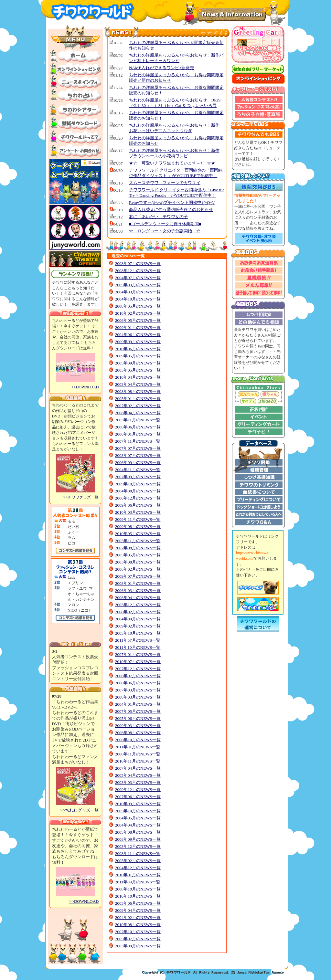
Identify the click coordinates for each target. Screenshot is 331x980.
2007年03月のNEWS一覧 (138, 690)
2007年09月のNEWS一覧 (138, 477)
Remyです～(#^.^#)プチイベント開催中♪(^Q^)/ (172, 202)
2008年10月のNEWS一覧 (138, 889)
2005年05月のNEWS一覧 (138, 555)
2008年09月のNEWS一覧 (138, 839)
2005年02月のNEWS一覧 (138, 861)
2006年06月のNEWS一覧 (138, 427)
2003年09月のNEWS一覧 (138, 946)
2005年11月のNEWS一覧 (138, 541)
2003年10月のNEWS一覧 (138, 633)
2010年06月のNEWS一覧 (138, 349)
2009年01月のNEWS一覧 (138, 327)
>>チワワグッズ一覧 (81, 497)
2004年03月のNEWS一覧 (138, 292)
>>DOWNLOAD (85, 387)
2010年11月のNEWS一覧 (138, 761)
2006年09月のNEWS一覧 (138, 463)
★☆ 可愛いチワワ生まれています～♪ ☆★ (172, 163)
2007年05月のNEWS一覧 (138, 711)
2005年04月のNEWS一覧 (138, 775)
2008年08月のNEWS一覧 (138, 391)
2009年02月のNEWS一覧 (138, 626)
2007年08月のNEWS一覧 (138, 548)
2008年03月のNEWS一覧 (138, 697)
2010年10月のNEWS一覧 (138, 896)
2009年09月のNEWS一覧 (138, 342)
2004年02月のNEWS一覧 (138, 917)
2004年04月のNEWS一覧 (138, 825)
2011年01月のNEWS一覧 (138, 747)
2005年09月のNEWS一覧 (138, 363)
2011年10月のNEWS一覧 (138, 647)
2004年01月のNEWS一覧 (138, 704)
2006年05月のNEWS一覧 (138, 320)
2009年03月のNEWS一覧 (138, 726)
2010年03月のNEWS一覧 (138, 512)
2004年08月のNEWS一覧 (138, 491)
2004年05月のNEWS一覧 (138, 818)
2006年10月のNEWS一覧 (138, 740)
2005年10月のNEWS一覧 (138, 811)
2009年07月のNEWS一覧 (138, 576)
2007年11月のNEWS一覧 (138, 441)
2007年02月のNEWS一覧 (138, 406)
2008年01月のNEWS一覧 (138, 583)
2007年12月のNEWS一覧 (138, 669)
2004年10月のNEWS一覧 (138, 299)
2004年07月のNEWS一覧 (138, 278)
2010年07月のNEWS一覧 (138, 662)
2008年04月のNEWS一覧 (138, 413)
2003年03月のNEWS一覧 (138, 782)
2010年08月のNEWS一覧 (138, 925)
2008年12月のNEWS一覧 (138, 271)
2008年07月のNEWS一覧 (138, 263)
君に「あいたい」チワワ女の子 (158, 217)
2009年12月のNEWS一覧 (138, 790)
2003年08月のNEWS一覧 (138, 562)
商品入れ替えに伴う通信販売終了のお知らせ (171, 210)
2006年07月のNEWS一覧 (138, 676)
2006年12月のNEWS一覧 (138, 498)
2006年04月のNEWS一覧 (138, 598)
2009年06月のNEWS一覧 (138, 505)
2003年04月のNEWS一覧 (138, 384)
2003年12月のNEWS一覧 (138, 846)
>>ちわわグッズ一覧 (80, 810)
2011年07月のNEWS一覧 (138, 640)
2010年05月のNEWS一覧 (138, 534)
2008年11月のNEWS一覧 (138, 854)
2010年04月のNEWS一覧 (138, 377)
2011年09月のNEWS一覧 (138, 882)
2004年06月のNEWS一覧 (138, 335)
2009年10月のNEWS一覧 (138, 484)
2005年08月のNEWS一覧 (138, 832)
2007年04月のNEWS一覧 (138, 768)
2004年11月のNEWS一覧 (138, 470)
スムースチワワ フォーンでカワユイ (165, 183)
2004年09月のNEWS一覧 (138, 619)
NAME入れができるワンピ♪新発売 (161, 68)
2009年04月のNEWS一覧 (138, 910)
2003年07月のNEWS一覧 (138, 455)
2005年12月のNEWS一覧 (138, 605)
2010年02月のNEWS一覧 (138, 313)
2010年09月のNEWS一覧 (138, 804)
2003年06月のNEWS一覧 (138, 903)
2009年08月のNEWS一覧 (138, 527)
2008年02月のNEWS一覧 (138, 612)
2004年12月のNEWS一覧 (138, 868)
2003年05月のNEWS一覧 (138, 370)
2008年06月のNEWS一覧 (138, 683)
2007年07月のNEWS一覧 (138, 448)
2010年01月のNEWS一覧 (138, 875)
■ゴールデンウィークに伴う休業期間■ (165, 224)
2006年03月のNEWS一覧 (138, 590)
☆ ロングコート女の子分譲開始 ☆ (165, 231)
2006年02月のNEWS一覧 (138, 569)
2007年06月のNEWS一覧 (138, 797)
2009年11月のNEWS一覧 (138, 519)
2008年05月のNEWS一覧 (138, 306)
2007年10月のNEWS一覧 (138, 932)
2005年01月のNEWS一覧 (138, 399)
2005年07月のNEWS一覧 (138, 939)
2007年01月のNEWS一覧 (138, 654)
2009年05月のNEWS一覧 (138, 356)
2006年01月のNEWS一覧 (138, 434)
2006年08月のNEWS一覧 (138, 733)
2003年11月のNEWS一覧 (138, 420)
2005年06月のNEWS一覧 (138, 718)
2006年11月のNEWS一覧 (138, 754)
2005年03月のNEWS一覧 (138, 285)
